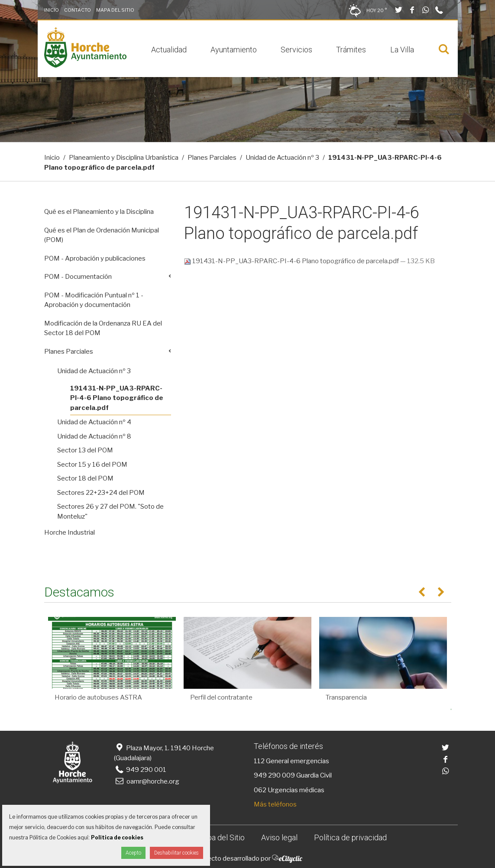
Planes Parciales (212, 158)
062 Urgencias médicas (289, 790)
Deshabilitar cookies (176, 853)
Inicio (52, 10)
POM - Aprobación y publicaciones (95, 258)
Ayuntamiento (234, 50)
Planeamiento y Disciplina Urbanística (124, 158)
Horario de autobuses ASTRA (98, 697)
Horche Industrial (70, 532)
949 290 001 (140, 770)
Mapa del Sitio (115, 10)
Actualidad (169, 50)
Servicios (296, 50)
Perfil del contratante (221, 697)
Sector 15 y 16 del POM (92, 465)
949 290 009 (274, 775)
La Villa (402, 50)
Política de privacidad (350, 837)
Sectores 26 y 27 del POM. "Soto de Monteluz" (110, 511)
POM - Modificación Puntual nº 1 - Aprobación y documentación (94, 300)
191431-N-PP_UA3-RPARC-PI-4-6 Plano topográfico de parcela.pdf (292, 261)
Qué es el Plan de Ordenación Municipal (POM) (102, 235)
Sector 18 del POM (85, 478)
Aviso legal (279, 837)
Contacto (78, 10)
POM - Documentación (78, 277)
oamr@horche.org (147, 781)
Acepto (133, 853)
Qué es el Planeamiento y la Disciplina (99, 212)
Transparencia (346, 697)
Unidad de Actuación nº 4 (94, 422)
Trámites (351, 50)
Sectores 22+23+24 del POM (101, 493)
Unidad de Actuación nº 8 (94, 436)
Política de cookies (117, 837)
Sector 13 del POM (85, 450)
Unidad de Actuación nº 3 (282, 158)
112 (259, 761)
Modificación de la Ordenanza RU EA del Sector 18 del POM (103, 328)
